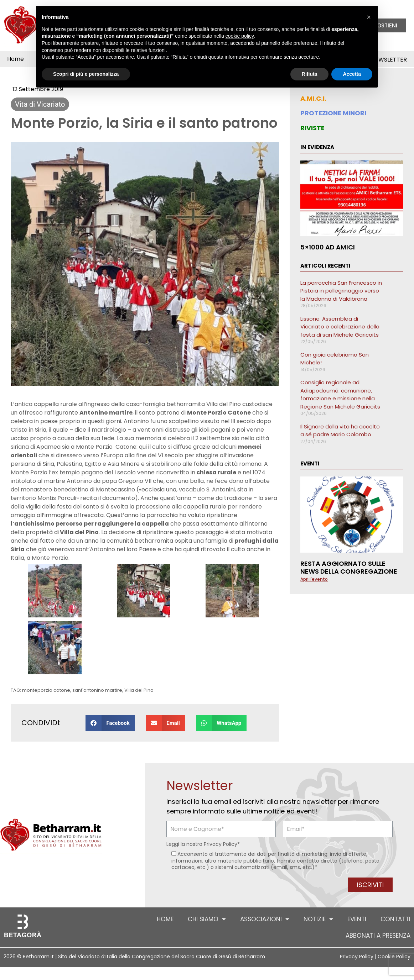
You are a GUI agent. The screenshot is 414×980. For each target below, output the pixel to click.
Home (15, 59)
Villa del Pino (139, 690)
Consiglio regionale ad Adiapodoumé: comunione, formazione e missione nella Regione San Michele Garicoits (340, 394)
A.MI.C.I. (313, 98)
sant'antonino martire (97, 690)
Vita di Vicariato (40, 104)
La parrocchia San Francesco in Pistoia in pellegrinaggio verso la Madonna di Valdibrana (341, 291)
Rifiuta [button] (310, 74)
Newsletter (389, 60)
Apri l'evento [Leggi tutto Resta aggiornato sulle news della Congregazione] (314, 579)
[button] (110, 723)
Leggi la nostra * (203, 844)
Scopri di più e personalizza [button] (86, 74)
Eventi (357, 919)
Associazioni (265, 919)
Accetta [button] (352, 74)
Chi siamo (207, 919)
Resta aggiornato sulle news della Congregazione (349, 567)
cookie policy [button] (240, 36)
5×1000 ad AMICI (328, 247)
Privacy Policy (221, 844)
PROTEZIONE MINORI (333, 113)
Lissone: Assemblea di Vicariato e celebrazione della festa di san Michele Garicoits (340, 327)
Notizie (318, 919)
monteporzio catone (46, 690)
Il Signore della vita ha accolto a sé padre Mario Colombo (340, 431)
